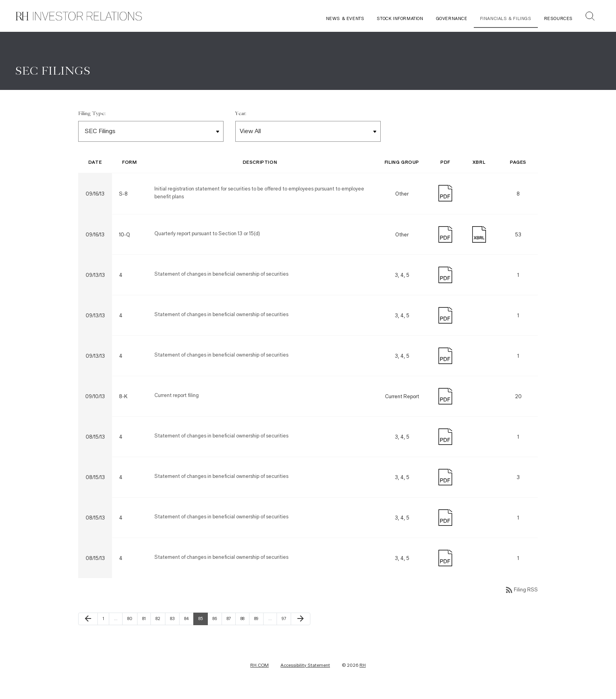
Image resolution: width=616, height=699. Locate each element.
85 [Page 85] (203, 622)
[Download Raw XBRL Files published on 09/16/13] (479, 238)
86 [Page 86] (217, 622)
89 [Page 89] (258, 622)
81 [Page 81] (146, 622)
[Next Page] (301, 623)
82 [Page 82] (160, 622)
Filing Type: (92, 118)
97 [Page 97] (286, 622)
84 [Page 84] (189, 622)
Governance (452, 19)
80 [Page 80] (132, 622)
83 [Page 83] (174, 622)
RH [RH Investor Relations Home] (363, 669)
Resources (558, 19)
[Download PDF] (445, 197)
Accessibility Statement (305, 669)
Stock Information (400, 19)
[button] (590, 17)
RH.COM (259, 669)
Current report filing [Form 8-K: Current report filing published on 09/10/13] (177, 400)
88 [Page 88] (245, 622)
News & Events (345, 19)
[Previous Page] (88, 623)
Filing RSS (521, 594)
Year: (241, 118)
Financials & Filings (506, 19)
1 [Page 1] (106, 622)
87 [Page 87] (231, 622)
